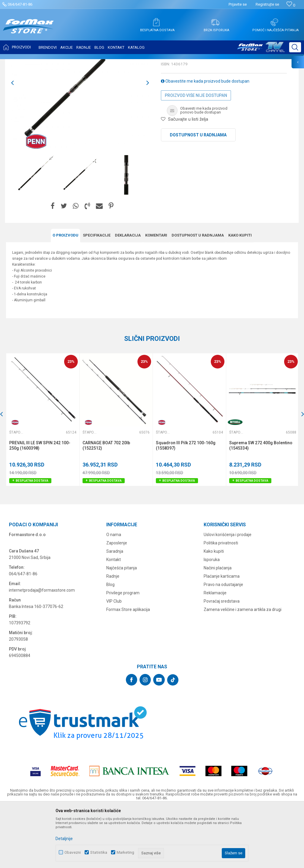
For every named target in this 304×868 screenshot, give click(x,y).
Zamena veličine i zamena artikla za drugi (243, 668)
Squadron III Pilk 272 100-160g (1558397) (185, 504)
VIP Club (114, 660)
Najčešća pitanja (122, 627)
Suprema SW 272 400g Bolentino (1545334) (260, 504)
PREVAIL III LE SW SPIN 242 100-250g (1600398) (40, 504)
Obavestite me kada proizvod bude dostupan (205, 140)
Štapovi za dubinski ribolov (92, 63)
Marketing (125, 852)
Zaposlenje (117, 602)
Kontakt (114, 618)
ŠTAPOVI (59, 63)
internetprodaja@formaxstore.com (42, 649)
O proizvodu (65, 294)
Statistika (99, 852)
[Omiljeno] (291, 5)
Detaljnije (64, 839)
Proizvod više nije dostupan (196, 155)
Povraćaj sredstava (222, 660)
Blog (110, 643)
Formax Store (17, 63)
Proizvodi (40, 63)
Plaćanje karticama (222, 635)
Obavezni (73, 852)
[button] (295, 47)
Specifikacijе (97, 294)
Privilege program (123, 652)
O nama (114, 593)
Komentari (156, 294)
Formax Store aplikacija (128, 668)
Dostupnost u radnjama (198, 194)
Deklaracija (128, 294)
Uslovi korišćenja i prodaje (228, 593)
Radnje (113, 635)
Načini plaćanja (218, 627)
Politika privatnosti (221, 602)
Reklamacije (215, 652)
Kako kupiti (240, 294)
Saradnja (115, 610)
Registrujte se (267, 4)
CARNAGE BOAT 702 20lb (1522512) (106, 504)
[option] (34, 234)
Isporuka (212, 618)
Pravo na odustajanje (223, 643)
